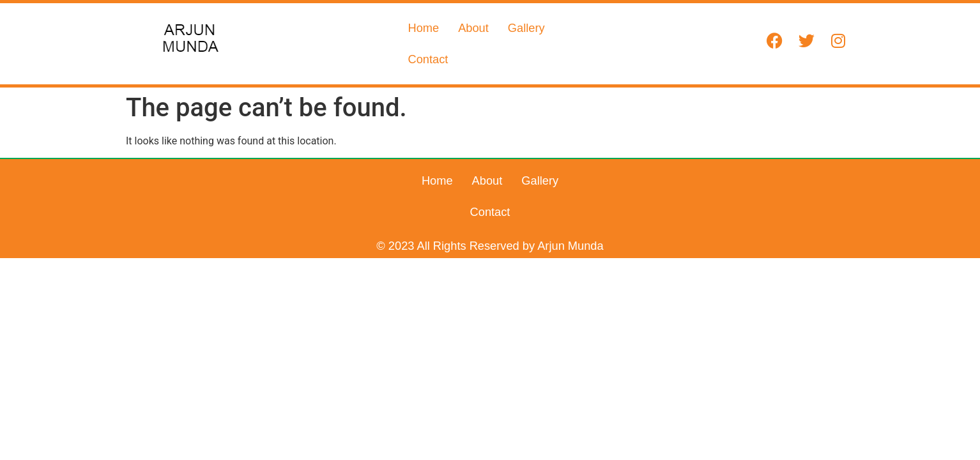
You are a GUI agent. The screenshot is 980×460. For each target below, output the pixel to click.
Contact (584, 43)
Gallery (526, 43)
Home (423, 43)
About (473, 43)
